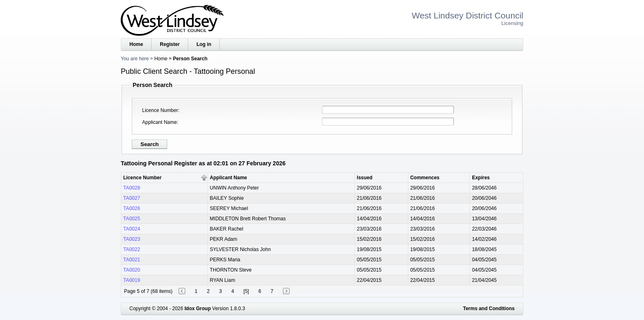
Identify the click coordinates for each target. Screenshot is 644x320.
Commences (425, 178)
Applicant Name (160, 122)
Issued (365, 178)
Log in (204, 44)
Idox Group (198, 309)
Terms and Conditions (489, 309)
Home (136, 44)
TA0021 (132, 260)
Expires (481, 178)
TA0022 (132, 249)
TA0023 (132, 239)
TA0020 (132, 270)
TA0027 (132, 198)
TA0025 (132, 219)
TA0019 (132, 280)
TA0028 (132, 188)
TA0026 (132, 208)
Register (170, 44)
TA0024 (132, 229)
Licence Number (160, 110)
